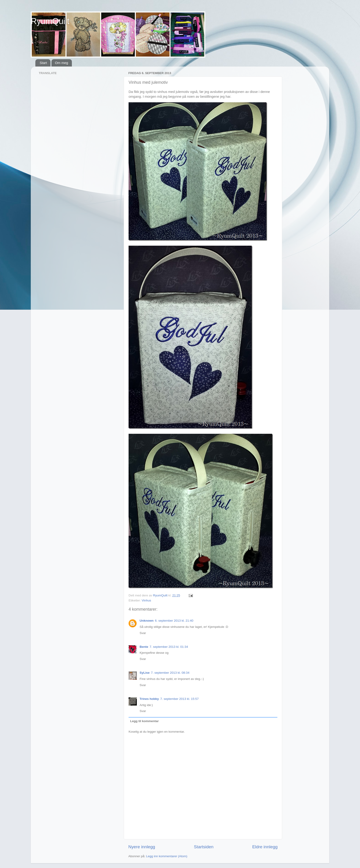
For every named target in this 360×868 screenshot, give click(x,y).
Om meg (62, 63)
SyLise (145, 673)
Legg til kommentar (145, 721)
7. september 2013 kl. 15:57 (179, 699)
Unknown (147, 621)
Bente (144, 647)
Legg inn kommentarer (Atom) (167, 856)
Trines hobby (149, 699)
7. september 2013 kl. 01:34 (169, 647)
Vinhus (146, 600)
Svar (143, 633)
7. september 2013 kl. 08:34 (170, 673)
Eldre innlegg (265, 847)
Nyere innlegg (142, 847)
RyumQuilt (50, 21)
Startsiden (204, 847)
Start (43, 63)
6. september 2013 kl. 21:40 (174, 621)
